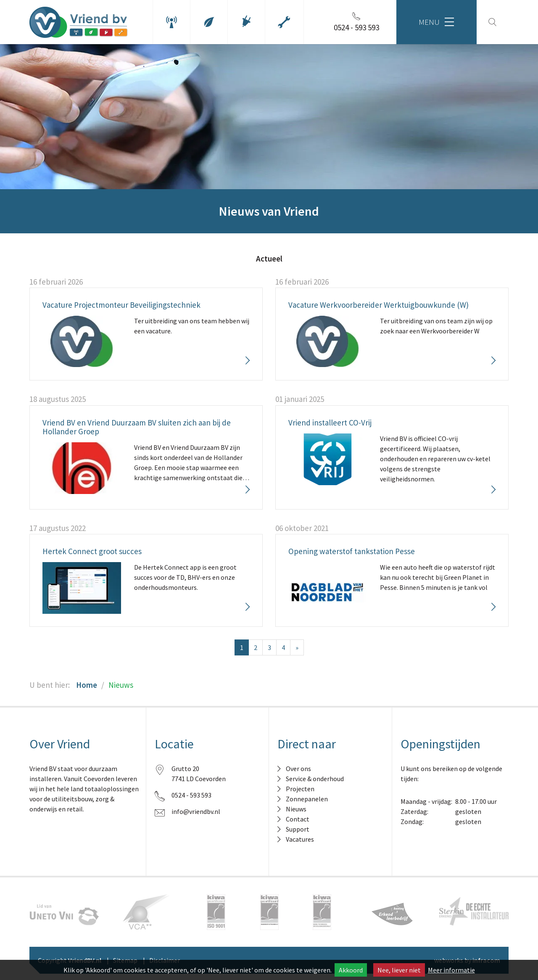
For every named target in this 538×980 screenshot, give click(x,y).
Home (87, 685)
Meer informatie (451, 970)
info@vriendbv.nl (196, 811)
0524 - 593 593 (191, 795)
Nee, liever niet (399, 970)
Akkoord (351, 970)
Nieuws (121, 685)
